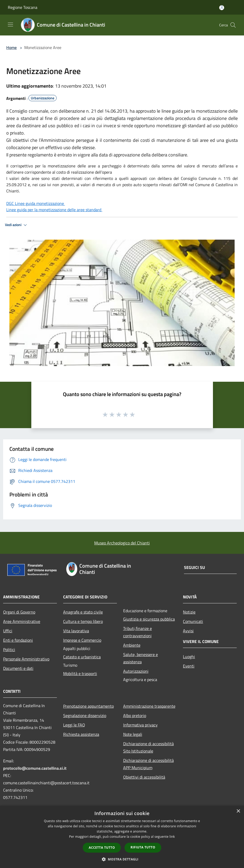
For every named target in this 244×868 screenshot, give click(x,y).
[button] (122, 859)
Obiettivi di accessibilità (144, 777)
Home (11, 47)
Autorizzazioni (136, 671)
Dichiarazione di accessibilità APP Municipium (148, 764)
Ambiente (132, 645)
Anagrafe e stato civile (83, 612)
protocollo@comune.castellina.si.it (35, 768)
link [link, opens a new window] (172, 837)
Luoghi (189, 657)
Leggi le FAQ (74, 725)
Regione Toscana (23, 7)
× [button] (238, 811)
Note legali (133, 734)
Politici (9, 650)
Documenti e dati (18, 668)
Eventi (189, 666)
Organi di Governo (19, 612)
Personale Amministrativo (26, 659)
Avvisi (188, 631)
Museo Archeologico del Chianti (122, 543)
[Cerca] (233, 25)
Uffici (8, 631)
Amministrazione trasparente (149, 706)
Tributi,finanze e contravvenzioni (138, 632)
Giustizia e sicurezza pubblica (149, 619)
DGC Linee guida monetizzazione (36, 203)
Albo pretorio (135, 715)
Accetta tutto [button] (102, 848)
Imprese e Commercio (82, 640)
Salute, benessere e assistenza (141, 658)
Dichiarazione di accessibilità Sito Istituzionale (148, 747)
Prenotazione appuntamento (88, 706)
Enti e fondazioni (18, 640)
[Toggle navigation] (10, 25)
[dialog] (122, 837)
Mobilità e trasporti (80, 673)
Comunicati (193, 621)
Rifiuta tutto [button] (143, 847)
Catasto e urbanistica (82, 657)
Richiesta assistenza (81, 734)
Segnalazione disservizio (85, 715)
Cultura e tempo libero (83, 621)
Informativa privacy (140, 725)
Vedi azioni (17, 225)
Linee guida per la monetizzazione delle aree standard (54, 210)
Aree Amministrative (22, 621)
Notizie (189, 612)
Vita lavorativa (76, 631)
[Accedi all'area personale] (222, 8)
